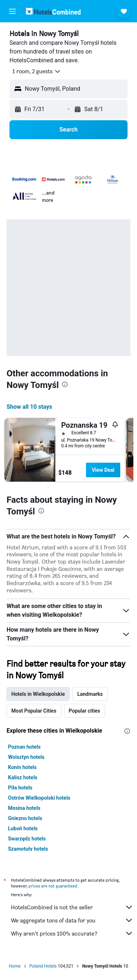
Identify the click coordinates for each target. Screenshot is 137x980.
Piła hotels (20, 788)
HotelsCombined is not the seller (72, 907)
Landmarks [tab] (90, 694)
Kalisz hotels (23, 777)
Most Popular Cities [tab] (34, 711)
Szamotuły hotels (28, 849)
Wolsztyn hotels (26, 757)
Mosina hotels (24, 808)
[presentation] (65, 384)
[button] (12, 11)
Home (15, 966)
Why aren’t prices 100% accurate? (72, 933)
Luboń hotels (23, 828)
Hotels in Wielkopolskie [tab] (38, 694)
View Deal (103, 470)
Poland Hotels (43, 966)
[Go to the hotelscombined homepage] (53, 11)
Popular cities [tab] (85, 711)
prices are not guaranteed (53, 886)
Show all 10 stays (29, 407)
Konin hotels (22, 767)
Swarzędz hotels (27, 839)
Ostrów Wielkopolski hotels (39, 798)
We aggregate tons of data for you (72, 920)
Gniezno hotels (25, 818)
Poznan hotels (24, 747)
